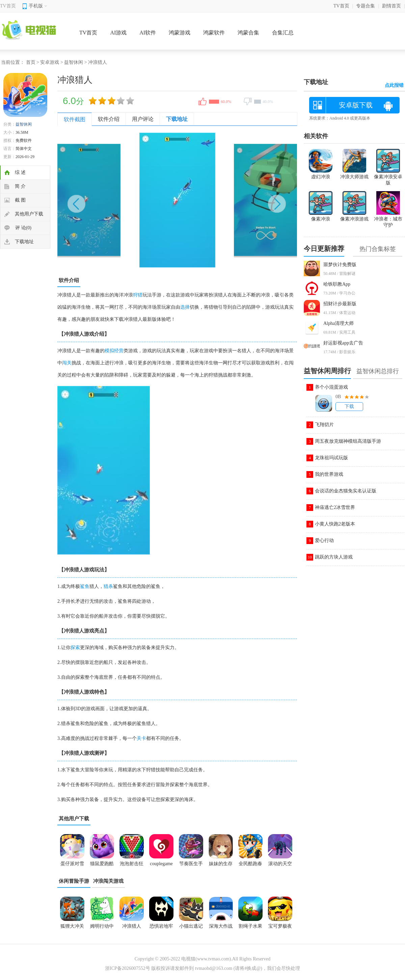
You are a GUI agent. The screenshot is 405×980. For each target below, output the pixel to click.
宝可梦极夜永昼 (280, 928)
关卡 (141, 738)
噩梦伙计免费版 (340, 265)
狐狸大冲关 (72, 926)
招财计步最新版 (340, 304)
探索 (75, 648)
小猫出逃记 (191, 926)
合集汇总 (283, 33)
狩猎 (138, 295)
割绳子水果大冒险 (250, 928)
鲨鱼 (85, 586)
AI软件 (148, 33)
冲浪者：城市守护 (388, 219)
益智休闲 (74, 62)
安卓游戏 (50, 62)
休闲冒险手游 (74, 881)
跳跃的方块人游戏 (334, 557)
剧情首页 (391, 6)
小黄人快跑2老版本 (335, 524)
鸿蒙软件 (214, 33)
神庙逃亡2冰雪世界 (335, 507)
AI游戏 (118, 33)
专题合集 (366, 6)
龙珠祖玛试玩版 (331, 458)
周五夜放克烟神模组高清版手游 (348, 441)
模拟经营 (114, 351)
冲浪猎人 (132, 926)
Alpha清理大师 (339, 323)
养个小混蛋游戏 (331, 387)
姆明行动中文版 (102, 928)
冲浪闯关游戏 (108, 881)
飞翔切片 (324, 425)
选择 (185, 307)
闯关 (67, 363)
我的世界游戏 (329, 474)
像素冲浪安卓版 (388, 177)
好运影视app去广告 (343, 343)
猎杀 (108, 586)
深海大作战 (221, 926)
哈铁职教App (337, 284)
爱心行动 (324, 540)
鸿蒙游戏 (180, 33)
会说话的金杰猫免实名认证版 (346, 491)
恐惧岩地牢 (161, 926)
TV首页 (8, 6)
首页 (31, 62)
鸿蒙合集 (248, 33)
